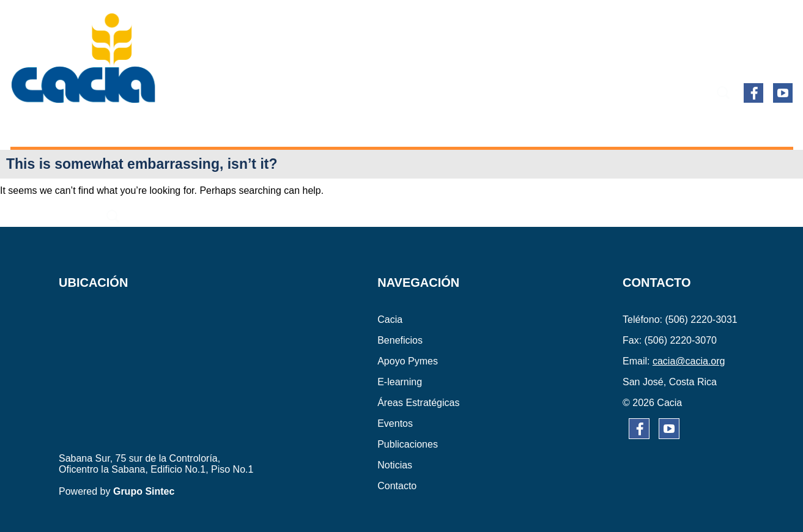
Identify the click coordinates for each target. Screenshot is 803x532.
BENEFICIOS (116, 127)
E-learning (292, 127)
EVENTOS (500, 127)
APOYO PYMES (203, 127)
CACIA (50, 127)
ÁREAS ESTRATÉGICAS (399, 127)
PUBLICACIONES (585, 127)
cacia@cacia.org (689, 361)
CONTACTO (741, 127)
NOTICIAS (670, 127)
